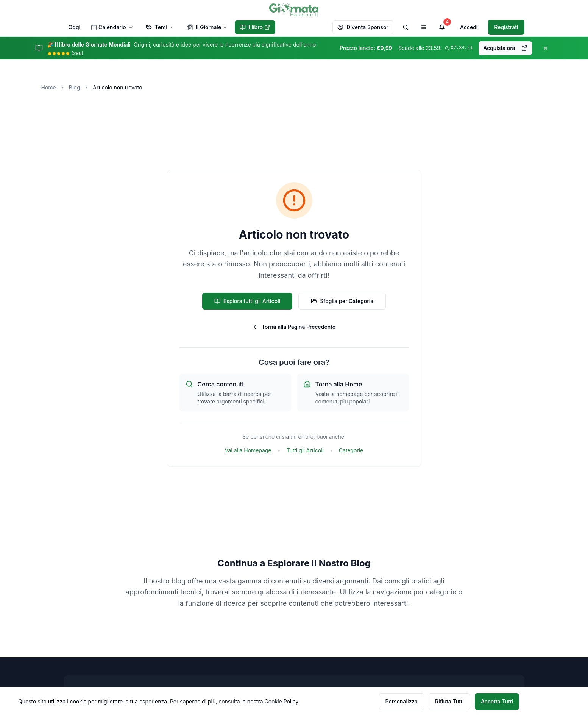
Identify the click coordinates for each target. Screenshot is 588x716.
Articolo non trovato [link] (117, 87)
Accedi (469, 27)
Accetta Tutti (497, 701)
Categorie (351, 450)
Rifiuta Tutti (449, 701)
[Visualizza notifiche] (442, 27)
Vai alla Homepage (248, 450)
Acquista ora (505, 48)
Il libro (255, 27)
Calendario (112, 27)
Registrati (506, 27)
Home (49, 87)
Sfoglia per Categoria (342, 301)
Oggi (75, 27)
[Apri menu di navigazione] (424, 27)
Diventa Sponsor (363, 27)
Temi (159, 27)
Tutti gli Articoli (305, 450)
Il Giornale (207, 27)
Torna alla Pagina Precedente (294, 327)
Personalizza (402, 701)
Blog (75, 87)
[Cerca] (406, 27)
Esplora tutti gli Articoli (247, 301)
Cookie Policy (281, 701)
